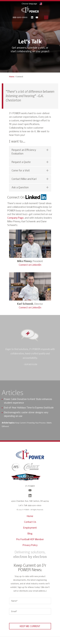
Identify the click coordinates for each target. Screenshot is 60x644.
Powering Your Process (36, 423)
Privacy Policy (30, 545)
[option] (30, 362)
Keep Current (21, 423)
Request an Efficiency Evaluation (24, 152)
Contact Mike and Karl (24, 179)
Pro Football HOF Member (30, 540)
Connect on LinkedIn (30, 265)
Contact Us (30, 522)
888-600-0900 (20, 17)
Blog (30, 534)
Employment (30, 528)
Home (12, 77)
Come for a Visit (21, 171)
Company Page (15, 218)
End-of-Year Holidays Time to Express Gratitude (29, 408)
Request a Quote (21, 162)
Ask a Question (20, 188)
